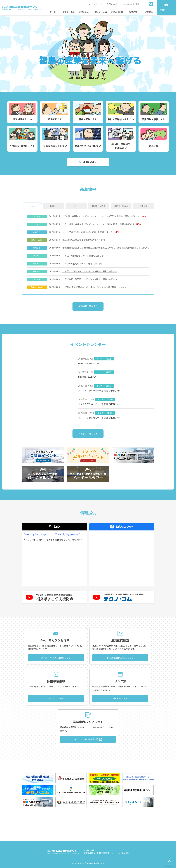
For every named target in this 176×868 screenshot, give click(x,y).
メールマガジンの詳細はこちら (56, 658)
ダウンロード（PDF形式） (87, 739)
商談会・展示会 (99, 206)
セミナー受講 (101, 12)
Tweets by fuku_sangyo (36, 534)
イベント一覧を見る (88, 434)
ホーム (53, 12)
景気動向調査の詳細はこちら (120, 658)
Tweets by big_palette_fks (68, 534)
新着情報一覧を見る (88, 306)
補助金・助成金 (121, 206)
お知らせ (54, 206)
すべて (32, 206)
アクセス (149, 12)
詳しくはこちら (56, 698)
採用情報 (144, 206)
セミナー (76, 206)
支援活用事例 (117, 12)
